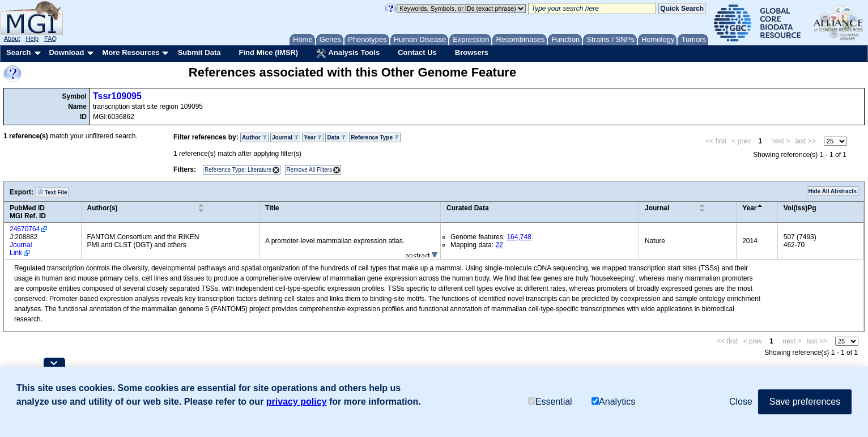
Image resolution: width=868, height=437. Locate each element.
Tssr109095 (117, 96)
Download (66, 52)
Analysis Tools (348, 53)
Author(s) (103, 208)
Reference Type (375, 137)
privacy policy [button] (297, 402)
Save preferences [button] (805, 402)
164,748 (519, 237)
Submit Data (199, 52)
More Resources (131, 52)
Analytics (613, 402)
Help (32, 39)
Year (313, 137)
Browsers (472, 52)
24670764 (25, 229)
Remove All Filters (310, 170)
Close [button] (741, 402)
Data (336, 137)
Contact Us (417, 52)
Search (18, 52)
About (12, 39)
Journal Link (21, 249)
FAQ (50, 39)
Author (254, 137)
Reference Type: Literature (238, 170)
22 (499, 245)
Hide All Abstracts (833, 191)
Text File (52, 192)
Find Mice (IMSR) (268, 52)
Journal (285, 137)
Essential (550, 402)
